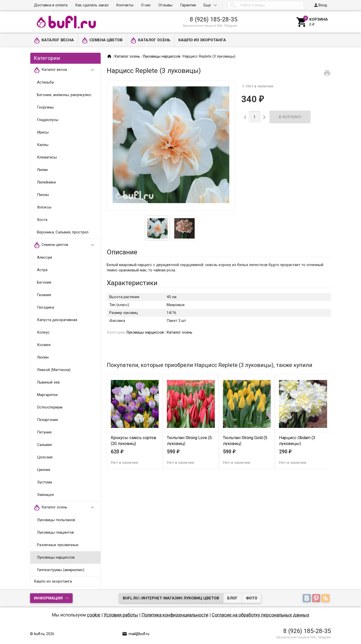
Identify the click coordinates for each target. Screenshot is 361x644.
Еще (207, 5)
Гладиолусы (48, 120)
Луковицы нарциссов (56, 557)
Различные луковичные (58, 545)
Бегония (44, 282)
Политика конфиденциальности (175, 615)
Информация (48, 598)
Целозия (45, 457)
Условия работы (121, 615)
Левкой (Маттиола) (54, 370)
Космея (44, 345)
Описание (122, 252)
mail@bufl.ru (136, 634)
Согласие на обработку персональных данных (260, 615)
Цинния (44, 470)
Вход (320, 5)
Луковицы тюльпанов (56, 520)
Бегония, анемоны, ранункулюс (64, 95)
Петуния (44, 432)
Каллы (43, 145)
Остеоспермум (50, 407)
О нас (146, 5)
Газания (44, 295)
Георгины (45, 107)
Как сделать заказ (92, 5)
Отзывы (165, 5)
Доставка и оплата (51, 5)
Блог (232, 598)
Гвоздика (45, 307)
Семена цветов (102, 40)
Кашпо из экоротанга (202, 40)
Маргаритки (47, 395)
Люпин (43, 357)
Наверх (340, 635)
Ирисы (43, 132)
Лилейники (46, 182)
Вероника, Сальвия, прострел (63, 232)
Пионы (43, 195)
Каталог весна (54, 40)
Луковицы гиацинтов (55, 532)
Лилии (42, 170)
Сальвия (44, 445)
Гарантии (188, 5)
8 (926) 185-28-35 (214, 19)
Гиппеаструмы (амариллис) (61, 570)
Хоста (42, 220)
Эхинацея (45, 495)
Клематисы (47, 157)
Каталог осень (150, 40)
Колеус (43, 332)
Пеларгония (47, 420)
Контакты (125, 5)
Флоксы (44, 207)
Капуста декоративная (57, 320)
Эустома (44, 482)
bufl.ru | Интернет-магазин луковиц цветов (171, 598)
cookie (94, 615)
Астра (42, 270)
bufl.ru (39, 634)
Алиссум (44, 257)
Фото (252, 598)
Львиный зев (48, 382)
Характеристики (132, 283)
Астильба (45, 82)
